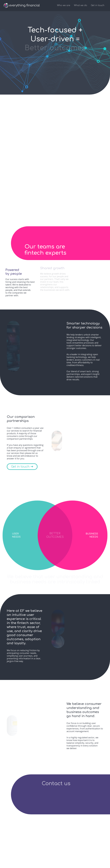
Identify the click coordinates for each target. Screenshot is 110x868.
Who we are (64, 5)
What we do (81, 5)
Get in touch (98, 5)
